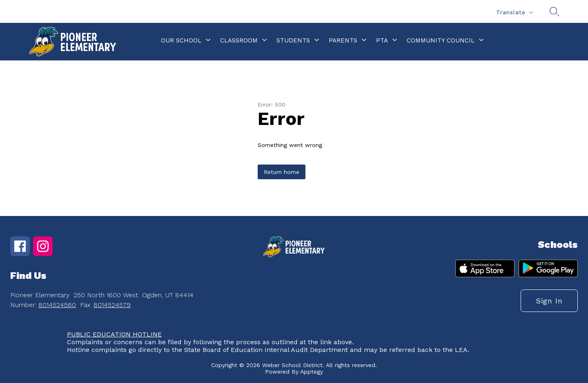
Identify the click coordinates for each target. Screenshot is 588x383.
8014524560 (57, 305)
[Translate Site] (514, 12)
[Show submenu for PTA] (382, 40)
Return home (282, 172)
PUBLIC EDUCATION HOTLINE (114, 334)
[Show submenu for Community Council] (441, 40)
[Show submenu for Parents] (343, 40)
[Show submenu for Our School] (181, 40)
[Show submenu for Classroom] (239, 40)
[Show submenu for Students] (293, 40)
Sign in (549, 301)
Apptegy (312, 372)
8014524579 (112, 305)
